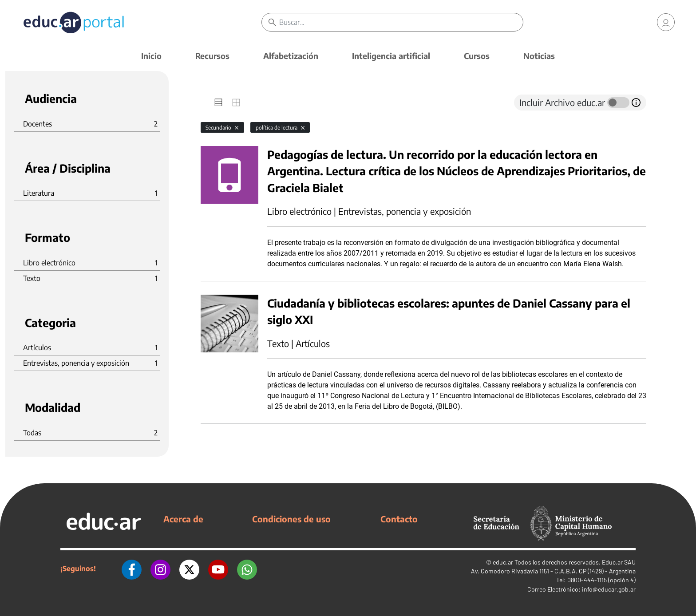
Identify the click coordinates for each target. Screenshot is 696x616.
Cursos (477, 56)
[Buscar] (401, 22)
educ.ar (503, 562)
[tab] (218, 103)
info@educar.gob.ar (609, 589)
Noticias (539, 56)
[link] (666, 22)
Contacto (399, 519)
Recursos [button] (212, 56)
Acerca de (183, 519)
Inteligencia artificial (391, 56)
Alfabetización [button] (291, 56)
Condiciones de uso (291, 519)
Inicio (151, 56)
